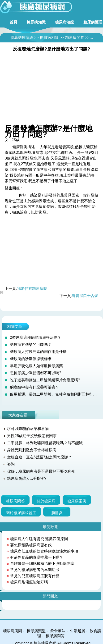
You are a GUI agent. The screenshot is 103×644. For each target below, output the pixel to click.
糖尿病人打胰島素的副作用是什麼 (38, 352)
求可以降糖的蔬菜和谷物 (28, 429)
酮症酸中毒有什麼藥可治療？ (34, 387)
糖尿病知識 (36, 22)
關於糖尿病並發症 (21, 513)
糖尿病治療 (64, 22)
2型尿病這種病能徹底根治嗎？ (36, 337)
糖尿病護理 (93, 22)
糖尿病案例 (77, 501)
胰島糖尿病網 (22, 38)
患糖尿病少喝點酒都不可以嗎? (36, 373)
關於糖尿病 (46, 501)
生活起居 (77, 631)
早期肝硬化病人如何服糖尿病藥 (36, 366)
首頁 (13, 22)
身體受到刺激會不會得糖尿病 (32, 450)
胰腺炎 (57, 513)
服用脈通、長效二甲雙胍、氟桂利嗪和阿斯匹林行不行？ (55, 394)
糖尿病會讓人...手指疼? (27, 478)
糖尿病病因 (13, 631)
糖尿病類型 (36, 631)
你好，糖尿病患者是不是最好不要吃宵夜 (41, 471)
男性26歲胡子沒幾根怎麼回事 (32, 436)
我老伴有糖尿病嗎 (32, 289)
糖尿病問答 (75, 38)
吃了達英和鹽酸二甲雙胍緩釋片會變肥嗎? (45, 380)
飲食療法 (58, 631)
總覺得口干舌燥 (85, 296)
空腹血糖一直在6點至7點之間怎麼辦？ (39, 457)
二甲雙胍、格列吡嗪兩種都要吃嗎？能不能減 (45, 443)
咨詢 (11, 464)
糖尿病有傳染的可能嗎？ (31, 345)
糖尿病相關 (49, 38)
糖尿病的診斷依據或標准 (31, 359)
